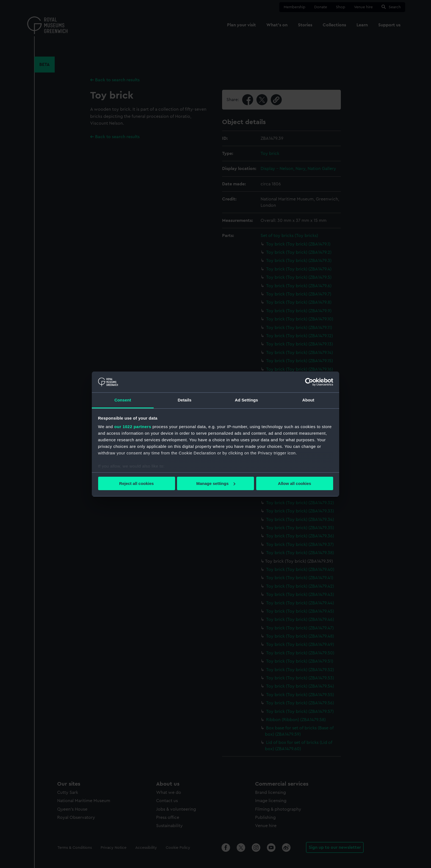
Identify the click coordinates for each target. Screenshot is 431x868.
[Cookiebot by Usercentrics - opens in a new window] (309, 382)
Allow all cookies (295, 483)
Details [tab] (185, 400)
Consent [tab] (123, 400)
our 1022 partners (133, 427)
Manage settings (216, 483)
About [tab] (308, 400)
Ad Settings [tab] (246, 400)
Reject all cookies (137, 483)
